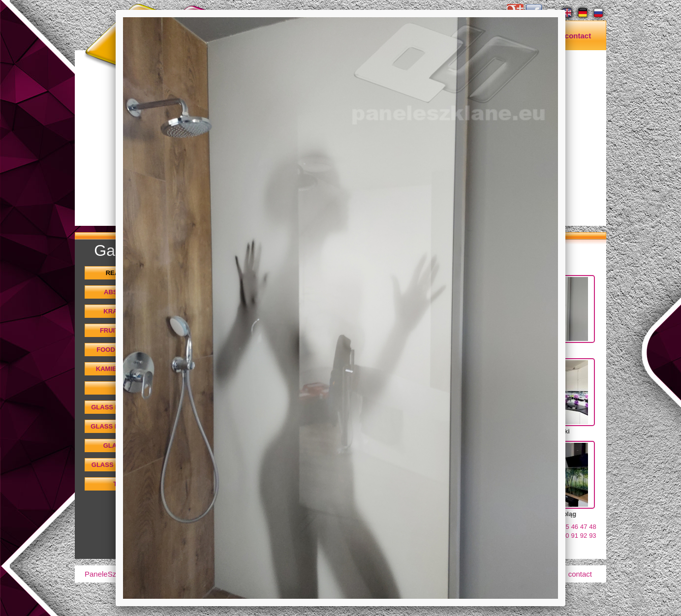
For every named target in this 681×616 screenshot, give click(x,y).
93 (592, 536)
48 (592, 527)
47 (584, 527)
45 (565, 527)
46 (575, 527)
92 (584, 536)
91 (574, 536)
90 (565, 536)
